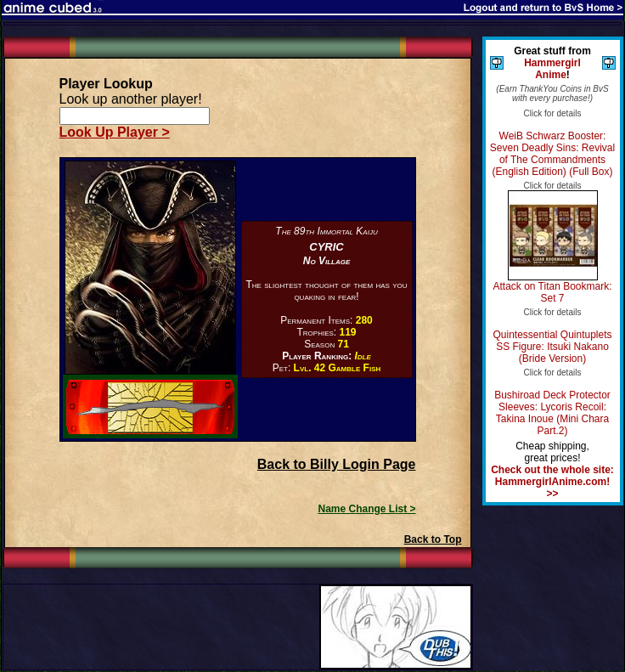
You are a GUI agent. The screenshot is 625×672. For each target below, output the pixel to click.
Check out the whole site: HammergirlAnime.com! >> (552, 482)
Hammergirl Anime (552, 69)
